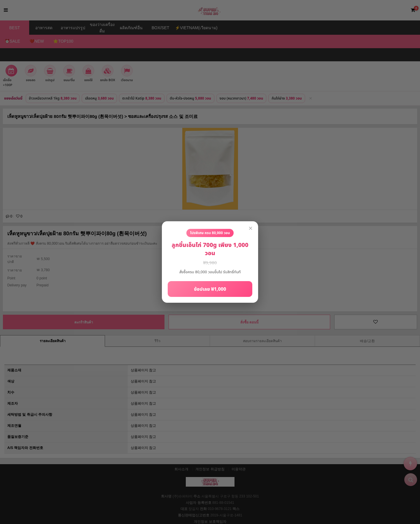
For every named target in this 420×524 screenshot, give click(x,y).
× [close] (251, 228)
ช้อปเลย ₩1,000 (210, 289)
